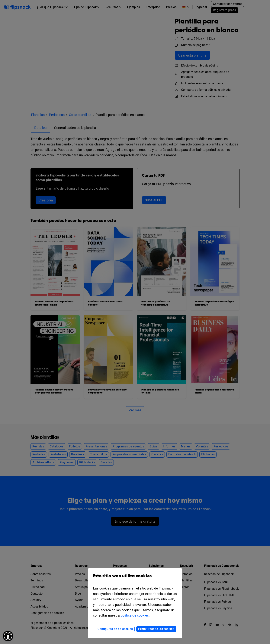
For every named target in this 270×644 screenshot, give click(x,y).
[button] (8, 636)
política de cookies (135, 615)
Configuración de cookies (115, 629)
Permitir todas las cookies (156, 629)
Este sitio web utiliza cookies (135, 579)
